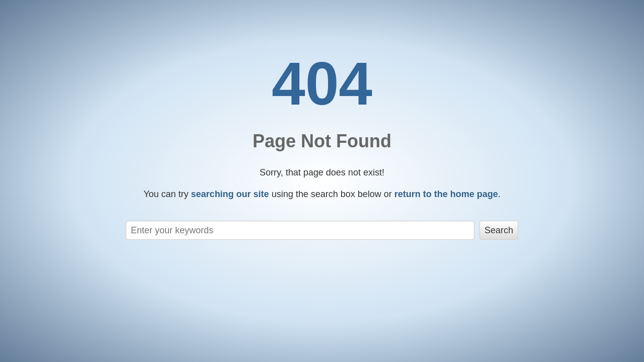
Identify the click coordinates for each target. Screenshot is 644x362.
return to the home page (446, 194)
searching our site (230, 194)
